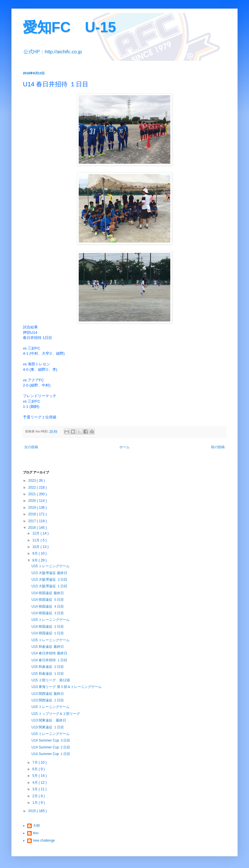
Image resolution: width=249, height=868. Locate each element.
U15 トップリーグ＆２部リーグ (56, 714)
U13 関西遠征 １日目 (48, 700)
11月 (36, 540)
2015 (33, 811)
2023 (33, 481)
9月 (35, 553)
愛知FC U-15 (69, 27)
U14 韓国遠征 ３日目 (48, 613)
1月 (35, 803)
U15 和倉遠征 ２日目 (48, 667)
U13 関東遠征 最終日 (49, 720)
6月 (35, 769)
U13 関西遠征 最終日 (48, 694)
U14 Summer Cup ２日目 (51, 747)
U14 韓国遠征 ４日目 (48, 606)
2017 (33, 521)
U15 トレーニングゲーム (51, 566)
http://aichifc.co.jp (63, 52)
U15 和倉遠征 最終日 (48, 647)
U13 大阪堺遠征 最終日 (49, 573)
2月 (35, 796)
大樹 (36, 826)
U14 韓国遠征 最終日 (48, 593)
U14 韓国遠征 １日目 (48, 633)
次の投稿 (31, 447)
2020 (33, 501)
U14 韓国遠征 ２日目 (48, 627)
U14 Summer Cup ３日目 (51, 740)
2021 (33, 494)
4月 (35, 783)
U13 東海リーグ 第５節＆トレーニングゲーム (67, 687)
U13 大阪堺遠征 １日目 (49, 586)
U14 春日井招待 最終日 (49, 653)
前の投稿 (218, 447)
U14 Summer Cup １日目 (51, 754)
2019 (33, 508)
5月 (35, 776)
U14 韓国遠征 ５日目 (48, 600)
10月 (36, 547)
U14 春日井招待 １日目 (49, 660)
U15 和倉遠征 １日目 (48, 674)
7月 (35, 762)
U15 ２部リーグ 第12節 (51, 680)
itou (36, 833)
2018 (33, 514)
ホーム (125, 447)
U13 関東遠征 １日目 (48, 727)
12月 (36, 533)
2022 (33, 487)
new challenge (44, 840)
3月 (35, 789)
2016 (33, 528)
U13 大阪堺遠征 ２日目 (49, 580)
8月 (35, 560)
